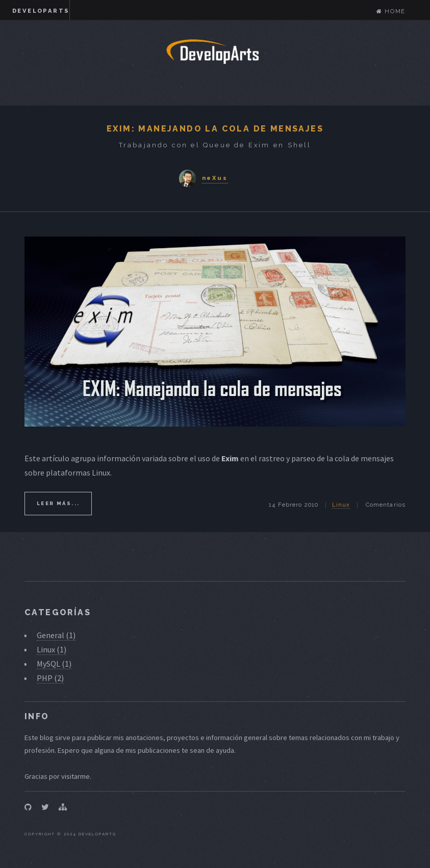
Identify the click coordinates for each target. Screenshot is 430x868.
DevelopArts (41, 11)
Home (391, 11)
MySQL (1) (54, 664)
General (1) (56, 635)
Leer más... (58, 503)
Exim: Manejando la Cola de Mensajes (215, 129)
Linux (341, 505)
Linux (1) (52, 649)
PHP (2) (50, 678)
